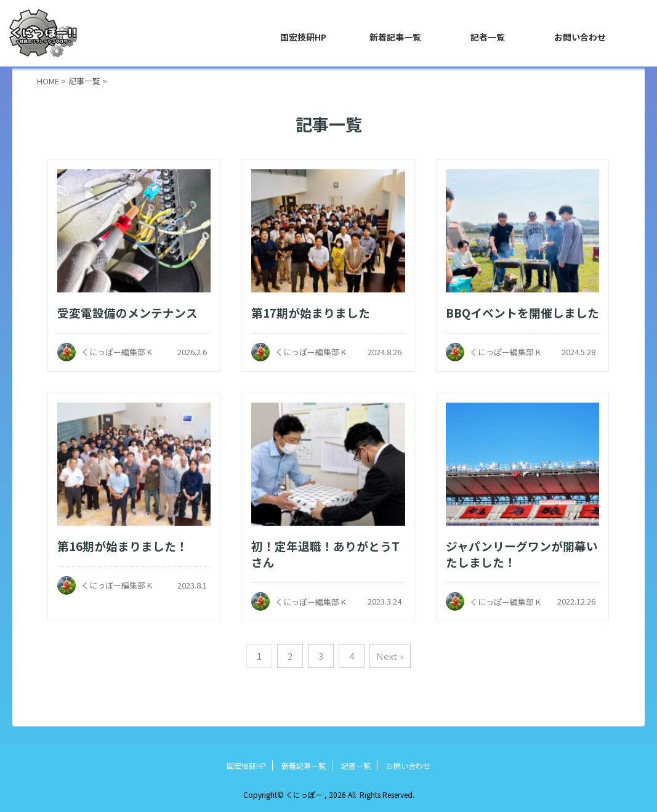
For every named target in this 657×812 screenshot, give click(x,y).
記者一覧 (488, 37)
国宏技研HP (303, 37)
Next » (390, 656)
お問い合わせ (580, 37)
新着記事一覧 (395, 37)
